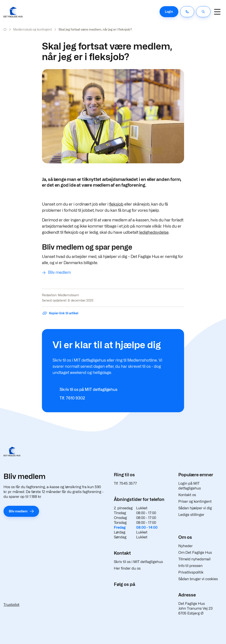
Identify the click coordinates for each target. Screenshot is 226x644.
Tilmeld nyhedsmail (194, 559)
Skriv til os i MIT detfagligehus (138, 562)
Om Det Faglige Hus (195, 553)
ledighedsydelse (154, 232)
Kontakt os (187, 495)
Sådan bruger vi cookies (198, 579)
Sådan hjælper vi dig (195, 508)
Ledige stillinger (191, 515)
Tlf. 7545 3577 (125, 483)
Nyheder (186, 546)
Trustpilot (11, 605)
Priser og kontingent (195, 501)
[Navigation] (217, 12)
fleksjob (116, 204)
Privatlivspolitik (191, 572)
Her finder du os (127, 568)
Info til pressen (190, 566)
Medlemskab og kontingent (33, 29)
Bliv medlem (59, 272)
